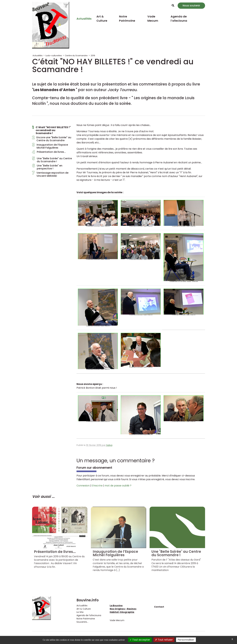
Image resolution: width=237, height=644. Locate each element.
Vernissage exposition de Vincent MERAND (50, 174)
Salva (109, 445)
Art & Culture (102, 19)
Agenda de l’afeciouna (179, 19)
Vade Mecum (153, 19)
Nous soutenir (191, 6)
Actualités (84, 19)
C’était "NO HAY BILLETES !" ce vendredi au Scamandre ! (51, 130)
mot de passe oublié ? (118, 486)
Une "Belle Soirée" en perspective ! (47, 167)
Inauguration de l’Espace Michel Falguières (50, 146)
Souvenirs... (82, 622)
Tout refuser (164, 640)
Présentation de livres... (49, 153)
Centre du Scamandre (76, 56)
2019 (93, 56)
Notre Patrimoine (127, 19)
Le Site (80, 612)
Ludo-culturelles (54, 56)
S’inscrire (97, 486)
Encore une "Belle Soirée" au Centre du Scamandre (52, 139)
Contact (159, 607)
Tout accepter (140, 640)
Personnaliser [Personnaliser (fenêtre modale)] (186, 640)
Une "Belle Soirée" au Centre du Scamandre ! (52, 160)
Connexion (83, 486)
